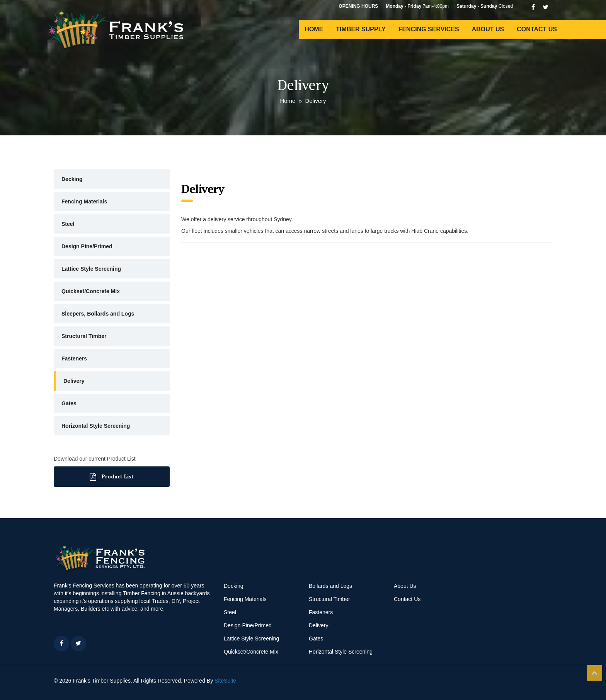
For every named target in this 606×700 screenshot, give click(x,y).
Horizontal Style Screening (96, 426)
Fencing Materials (84, 201)
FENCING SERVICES (429, 29)
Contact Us (407, 599)
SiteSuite (225, 681)
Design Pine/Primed (87, 246)
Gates (69, 403)
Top (594, 673)
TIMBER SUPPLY (361, 29)
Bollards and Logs (330, 586)
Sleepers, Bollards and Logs (98, 314)
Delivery (74, 381)
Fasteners (74, 359)
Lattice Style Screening (91, 269)
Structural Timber (84, 336)
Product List (112, 477)
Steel (68, 224)
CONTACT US (537, 29)
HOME (314, 29)
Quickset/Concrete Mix (91, 291)
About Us (405, 586)
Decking (72, 179)
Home (288, 101)
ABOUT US (488, 29)
